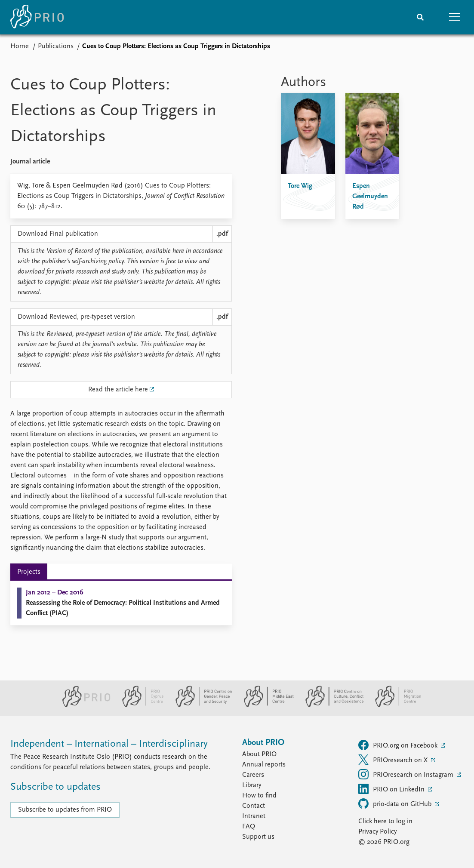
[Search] (420, 17)
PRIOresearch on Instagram (407, 774)
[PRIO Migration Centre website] (394, 705)
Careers (253, 775)
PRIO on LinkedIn (392, 789)
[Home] (37, 17)
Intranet (254, 816)
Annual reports (264, 765)
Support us (258, 837)
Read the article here (118, 390)
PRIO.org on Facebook (399, 745)
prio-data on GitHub (396, 803)
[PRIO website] (83, 705)
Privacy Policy (377, 832)
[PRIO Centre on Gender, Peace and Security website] (200, 705)
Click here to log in (385, 822)
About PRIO (259, 754)
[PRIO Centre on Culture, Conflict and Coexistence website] (331, 705)
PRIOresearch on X (394, 760)
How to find (259, 796)
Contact (254, 806)
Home (20, 46)
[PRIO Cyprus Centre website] (139, 705)
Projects (29, 572)
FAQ (249, 827)
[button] (455, 17)
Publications (56, 46)
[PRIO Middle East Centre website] (265, 705)
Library (252, 785)
